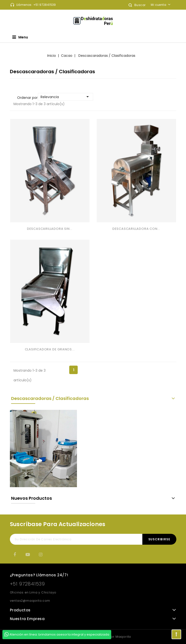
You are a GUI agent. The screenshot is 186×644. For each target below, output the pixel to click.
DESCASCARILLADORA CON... (136, 229)
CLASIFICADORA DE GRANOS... (50, 349)
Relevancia (65, 97)
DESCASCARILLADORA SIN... (50, 229)
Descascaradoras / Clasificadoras (50, 398)
